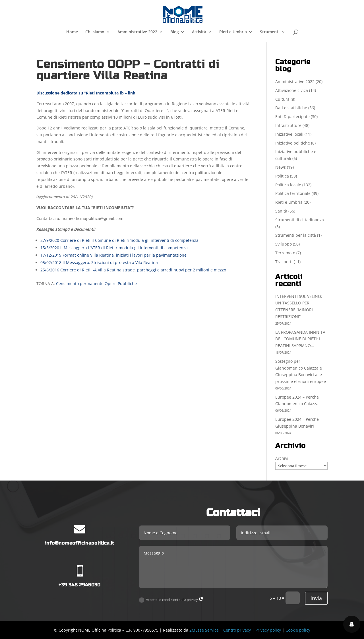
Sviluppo (284, 244)
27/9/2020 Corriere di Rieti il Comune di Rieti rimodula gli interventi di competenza (119, 240)
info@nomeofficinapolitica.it (79, 543)
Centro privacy (237, 630)
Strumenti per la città (296, 235)
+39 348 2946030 (79, 585)
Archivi (282, 458)
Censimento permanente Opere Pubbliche (96, 284)
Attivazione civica (292, 90)
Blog (175, 32)
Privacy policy (268, 630)
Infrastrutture (288, 125)
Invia (316, 598)
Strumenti (270, 32)
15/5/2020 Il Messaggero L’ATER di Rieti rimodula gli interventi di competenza (114, 248)
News (281, 167)
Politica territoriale (293, 193)
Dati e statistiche (291, 108)
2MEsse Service (204, 630)
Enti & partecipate (292, 117)
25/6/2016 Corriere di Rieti (67, 270)
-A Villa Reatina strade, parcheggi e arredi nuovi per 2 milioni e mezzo (159, 270)
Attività (199, 32)
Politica (282, 176)
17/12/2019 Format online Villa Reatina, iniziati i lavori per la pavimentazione (113, 255)
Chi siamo (95, 32)
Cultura (282, 99)
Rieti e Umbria (233, 32)
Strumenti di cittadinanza (300, 220)
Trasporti (284, 262)
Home (72, 32)
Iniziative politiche (293, 143)
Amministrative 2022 (137, 32)
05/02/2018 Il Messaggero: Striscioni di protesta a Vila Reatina (99, 262)
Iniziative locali (289, 134)
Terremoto (285, 253)
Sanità (281, 211)
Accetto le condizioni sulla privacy (171, 600)
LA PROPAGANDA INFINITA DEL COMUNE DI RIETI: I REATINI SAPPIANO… (300, 339)
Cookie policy (298, 630)
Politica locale (288, 185)
